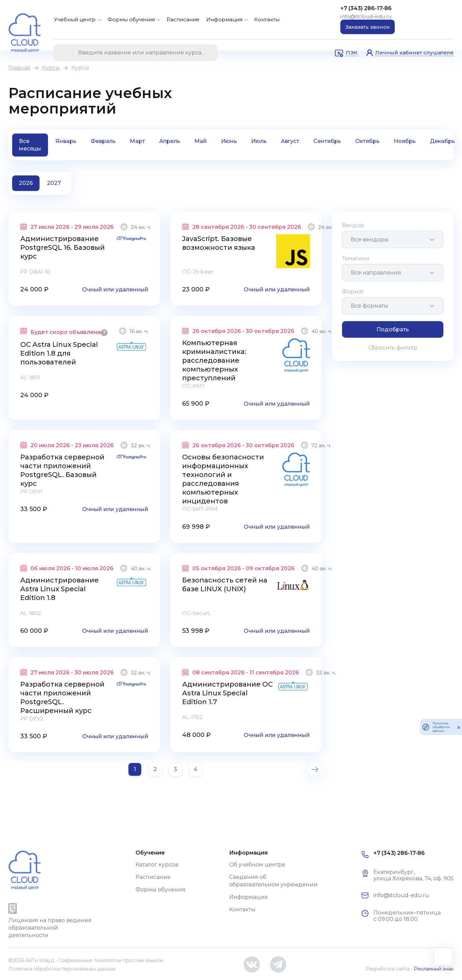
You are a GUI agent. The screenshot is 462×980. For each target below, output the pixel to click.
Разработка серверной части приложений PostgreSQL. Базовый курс (62, 470)
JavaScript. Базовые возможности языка (219, 243)
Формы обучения (131, 19)
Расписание (183, 19)
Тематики (356, 258)
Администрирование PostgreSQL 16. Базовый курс (63, 247)
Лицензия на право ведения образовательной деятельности (50, 928)
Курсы (51, 68)
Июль (259, 141)
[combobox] (393, 240)
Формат (353, 292)
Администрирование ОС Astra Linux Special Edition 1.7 (227, 693)
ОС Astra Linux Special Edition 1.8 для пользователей (59, 353)
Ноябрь (405, 141)
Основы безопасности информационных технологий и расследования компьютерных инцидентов (223, 479)
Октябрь (367, 141)
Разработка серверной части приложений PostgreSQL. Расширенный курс (62, 697)
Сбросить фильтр (393, 348)
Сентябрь (327, 141)
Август (290, 141)
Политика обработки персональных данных (62, 969)
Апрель (170, 141)
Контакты (267, 19)
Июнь (229, 141)
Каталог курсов (157, 865)
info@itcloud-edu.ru (366, 16)
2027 (54, 183)
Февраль (103, 141)
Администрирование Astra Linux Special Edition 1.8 (59, 589)
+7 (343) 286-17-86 (366, 8)
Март (137, 141)
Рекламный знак (434, 969)
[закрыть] (459, 727)
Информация (224, 19)
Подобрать (393, 329)
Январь (66, 141)
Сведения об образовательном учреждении (273, 881)
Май (201, 141)
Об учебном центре (257, 865)
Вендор (353, 225)
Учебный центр (75, 19)
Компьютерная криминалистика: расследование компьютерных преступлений (214, 360)
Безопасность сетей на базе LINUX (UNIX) (225, 584)
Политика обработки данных (441, 727)
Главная (19, 68)
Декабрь (442, 141)
